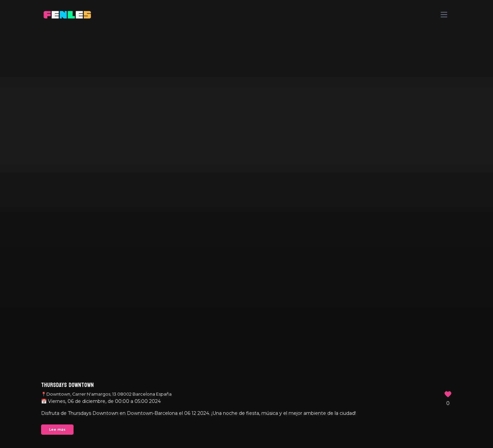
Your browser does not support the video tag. (246, 224)
